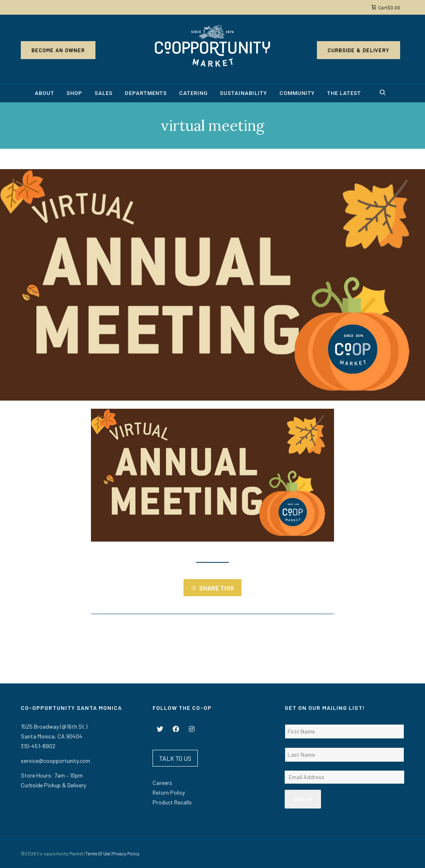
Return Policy (169, 792)
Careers (162, 783)
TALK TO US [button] (175, 758)
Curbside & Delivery (359, 50)
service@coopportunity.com (55, 761)
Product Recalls (172, 802)
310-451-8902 (38, 746)
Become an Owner (58, 50)
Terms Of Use (98, 854)
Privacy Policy (126, 854)
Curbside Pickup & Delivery (53, 785)
